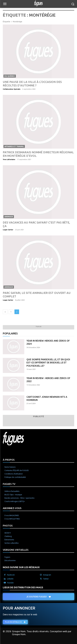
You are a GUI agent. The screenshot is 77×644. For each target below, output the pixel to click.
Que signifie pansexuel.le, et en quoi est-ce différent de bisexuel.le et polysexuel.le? (48, 363)
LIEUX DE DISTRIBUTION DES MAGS (23, 587)
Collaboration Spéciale (12, 89)
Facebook (11, 575)
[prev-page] (5, 312)
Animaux (9, 217)
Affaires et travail (14, 146)
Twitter (46, 579)
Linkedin (10, 579)
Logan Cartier (8, 230)
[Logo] (38, 3)
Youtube (10, 583)
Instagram (47, 575)
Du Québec (10, 76)
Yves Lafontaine (9, 159)
